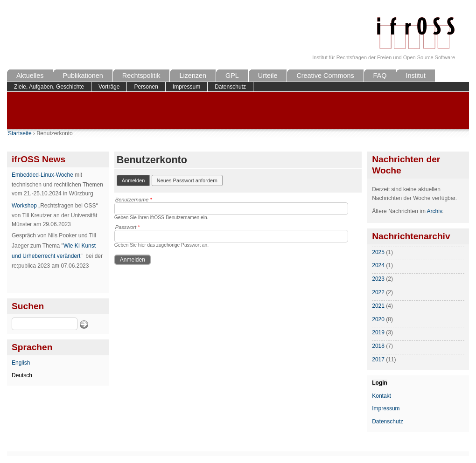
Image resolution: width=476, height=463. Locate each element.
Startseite (20, 133)
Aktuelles (30, 76)
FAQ (380, 76)
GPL (232, 76)
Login (380, 383)
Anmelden (136, 180)
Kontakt (381, 396)
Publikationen (83, 76)
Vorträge (109, 87)
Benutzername (134, 200)
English (21, 363)
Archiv (434, 211)
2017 (378, 359)
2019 (378, 332)
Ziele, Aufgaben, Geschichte (49, 87)
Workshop (24, 206)
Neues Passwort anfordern (187, 180)
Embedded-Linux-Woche (42, 175)
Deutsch (22, 375)
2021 (378, 306)
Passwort (128, 227)
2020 (378, 319)
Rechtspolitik (141, 76)
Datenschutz (230, 87)
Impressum (186, 87)
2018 (378, 346)
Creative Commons (325, 76)
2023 (378, 279)
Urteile (268, 76)
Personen (146, 87)
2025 (378, 252)
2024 (378, 265)
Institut (415, 76)
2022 (378, 292)
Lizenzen (193, 76)
